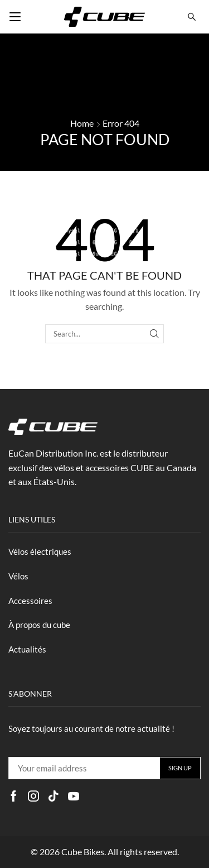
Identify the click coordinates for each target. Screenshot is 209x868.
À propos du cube (39, 625)
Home (82, 123)
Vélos (18, 576)
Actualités (27, 649)
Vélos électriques (40, 552)
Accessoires (30, 601)
